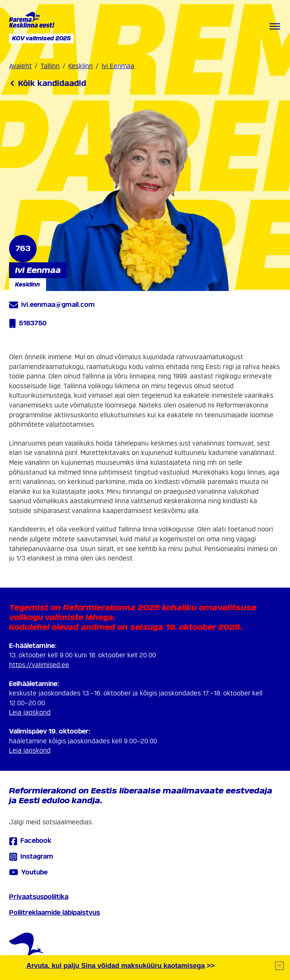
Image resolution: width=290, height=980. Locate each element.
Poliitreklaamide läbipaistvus (55, 913)
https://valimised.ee (39, 665)
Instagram (31, 857)
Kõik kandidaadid (48, 83)
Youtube (28, 872)
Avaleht (20, 66)
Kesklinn (81, 66)
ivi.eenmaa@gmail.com (52, 305)
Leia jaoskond (30, 713)
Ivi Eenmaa (118, 66)
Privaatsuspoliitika (39, 897)
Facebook (30, 841)
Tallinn (50, 66)
